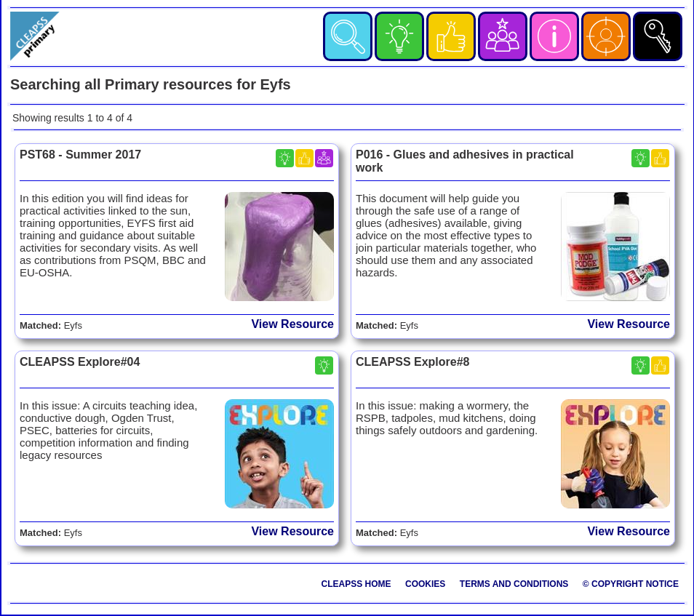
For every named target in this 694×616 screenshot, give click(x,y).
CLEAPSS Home (356, 584)
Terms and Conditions (514, 584)
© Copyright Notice (631, 584)
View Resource (292, 324)
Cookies (425, 584)
